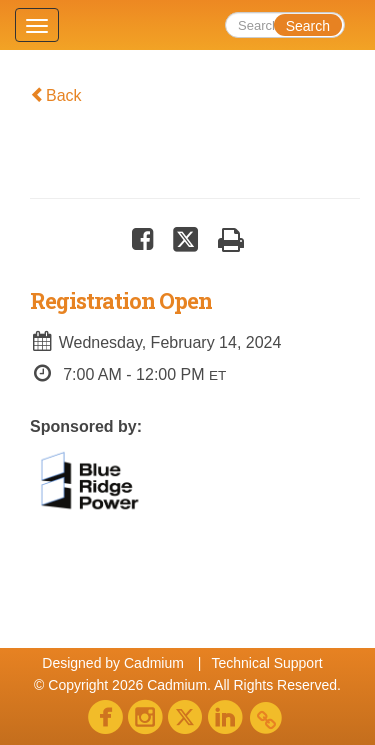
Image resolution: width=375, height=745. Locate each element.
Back (56, 95)
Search (308, 26)
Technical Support (266, 663)
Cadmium (154, 663)
